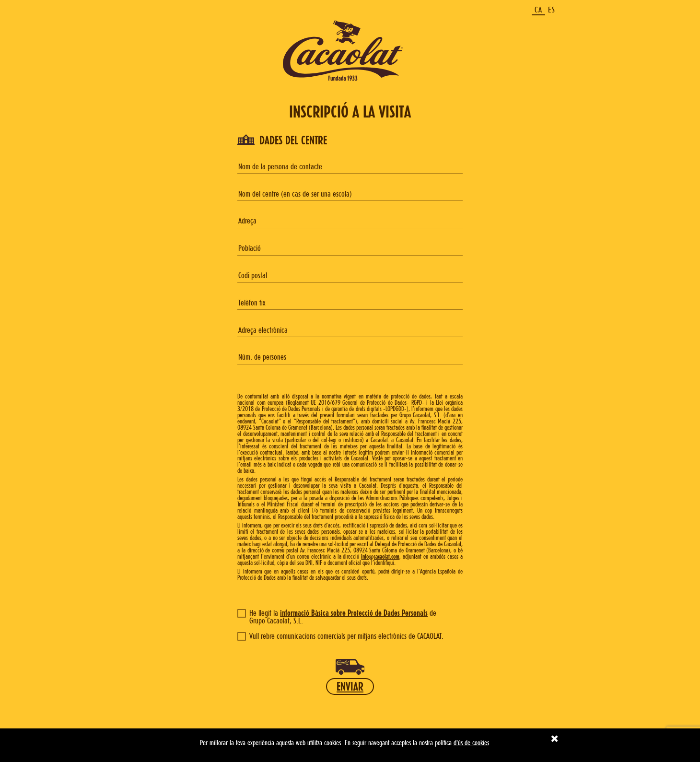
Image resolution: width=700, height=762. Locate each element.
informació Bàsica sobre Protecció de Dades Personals (354, 613)
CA (539, 10)
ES (552, 10)
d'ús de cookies (471, 743)
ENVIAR (350, 686)
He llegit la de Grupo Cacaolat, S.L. (337, 617)
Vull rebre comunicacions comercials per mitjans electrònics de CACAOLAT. (340, 636)
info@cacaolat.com (380, 556)
